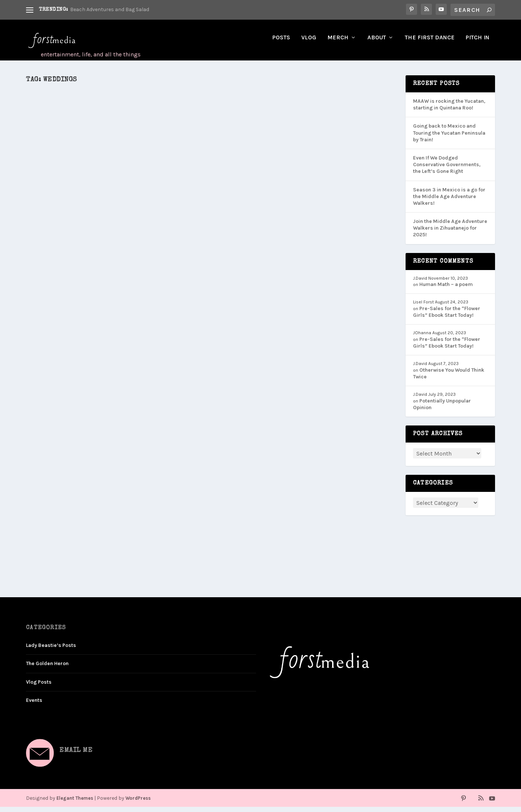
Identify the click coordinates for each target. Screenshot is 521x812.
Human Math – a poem (446, 290)
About (377, 43)
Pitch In (478, 43)
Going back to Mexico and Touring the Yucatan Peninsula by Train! (449, 138)
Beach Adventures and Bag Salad (110, 9)
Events (34, 705)
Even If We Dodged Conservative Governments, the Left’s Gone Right (447, 170)
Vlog (309, 43)
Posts (281, 43)
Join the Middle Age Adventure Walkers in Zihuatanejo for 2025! (450, 233)
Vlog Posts (39, 687)
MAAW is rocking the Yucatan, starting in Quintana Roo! (449, 110)
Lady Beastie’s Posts (51, 650)
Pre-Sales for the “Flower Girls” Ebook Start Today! (447, 317)
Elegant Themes (75, 803)
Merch (338, 43)
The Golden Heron (47, 669)
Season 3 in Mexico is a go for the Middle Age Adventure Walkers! (449, 201)
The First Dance (430, 43)
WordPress (138, 803)
